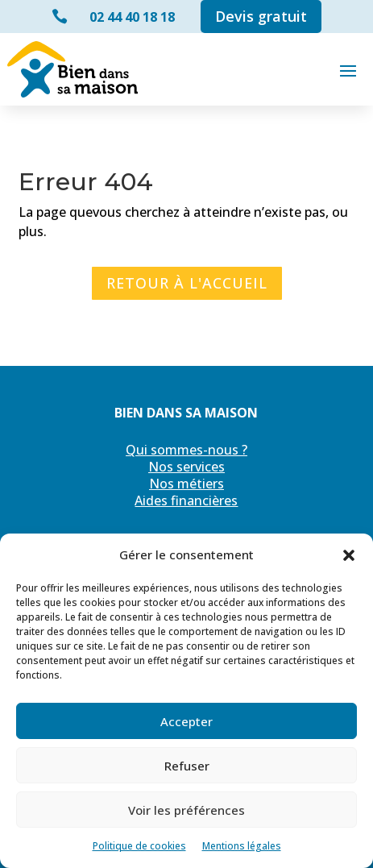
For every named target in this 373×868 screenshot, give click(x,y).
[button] (349, 555)
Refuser (187, 766)
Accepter (186, 721)
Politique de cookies (139, 846)
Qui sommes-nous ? (186, 450)
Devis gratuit (261, 16)
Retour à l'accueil (187, 283)
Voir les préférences (186, 810)
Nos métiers (186, 484)
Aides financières (186, 500)
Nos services (186, 467)
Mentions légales (242, 846)
